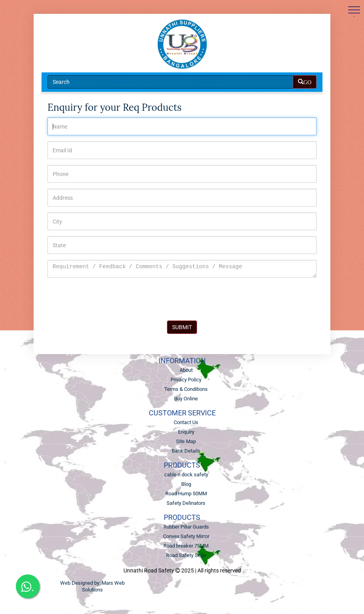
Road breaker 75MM (186, 546)
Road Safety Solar (186, 555)
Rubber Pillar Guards (186, 527)
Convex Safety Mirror (186, 536)
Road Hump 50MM (186, 494)
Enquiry (186, 432)
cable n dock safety (186, 475)
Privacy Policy (186, 380)
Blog (186, 484)
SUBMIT (182, 327)
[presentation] (108, 299)
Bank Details (186, 451)
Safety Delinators (186, 503)
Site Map (186, 441)
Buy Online (186, 399)
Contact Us (186, 422)
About (186, 370)
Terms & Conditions (186, 389)
